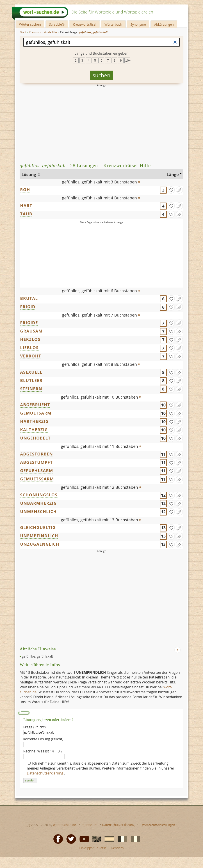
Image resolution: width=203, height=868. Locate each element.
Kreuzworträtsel (84, 24)
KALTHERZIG (34, 430)
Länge (173, 174)
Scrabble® (57, 24)
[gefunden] (171, 190)
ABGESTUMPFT (36, 462)
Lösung (29, 174)
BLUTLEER (31, 380)
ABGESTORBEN (36, 454)
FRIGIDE (29, 323)
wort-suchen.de (65, 825)
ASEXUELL (31, 372)
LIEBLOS (29, 348)
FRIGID (28, 307)
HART (26, 205)
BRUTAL (29, 298)
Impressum (89, 825)
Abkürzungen (164, 24)
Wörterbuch (113, 24)
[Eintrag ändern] (179, 190)
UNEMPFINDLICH (39, 536)
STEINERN (31, 389)
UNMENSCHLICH (38, 511)
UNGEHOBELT (35, 438)
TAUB (26, 214)
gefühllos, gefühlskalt (37, 656)
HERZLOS (30, 339)
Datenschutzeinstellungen (158, 825)
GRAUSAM (31, 331)
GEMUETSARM (36, 413)
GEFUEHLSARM (36, 471)
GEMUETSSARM (37, 479)
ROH (25, 190)
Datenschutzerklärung (46, 773)
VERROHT (31, 356)
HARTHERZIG (34, 421)
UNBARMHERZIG (38, 503)
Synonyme (138, 24)
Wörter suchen (30, 24)
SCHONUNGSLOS (39, 495)
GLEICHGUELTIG (38, 527)
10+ (128, 60)
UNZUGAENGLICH (40, 544)
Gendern (117, 848)
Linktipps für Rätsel (93, 848)
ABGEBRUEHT (35, 405)
